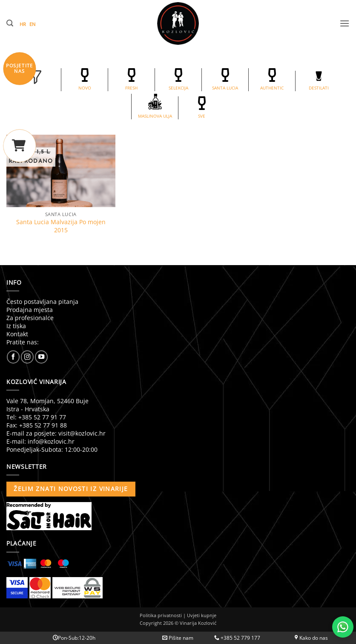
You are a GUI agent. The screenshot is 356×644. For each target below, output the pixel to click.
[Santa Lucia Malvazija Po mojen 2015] (61, 171)
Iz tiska (16, 326)
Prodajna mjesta (30, 310)
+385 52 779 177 (237, 638)
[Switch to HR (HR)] (24, 24)
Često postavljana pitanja (42, 302)
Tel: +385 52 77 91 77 (36, 417)
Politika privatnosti (161, 615)
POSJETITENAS (20, 68)
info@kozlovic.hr (51, 441)
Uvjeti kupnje (202, 615)
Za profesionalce (30, 318)
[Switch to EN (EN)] (34, 24)
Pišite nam (178, 638)
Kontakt (17, 334)
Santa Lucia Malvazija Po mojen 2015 (61, 226)
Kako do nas (311, 638)
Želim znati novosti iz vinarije (71, 489)
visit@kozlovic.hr (82, 433)
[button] (10, 23)
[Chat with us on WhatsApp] (343, 627)
